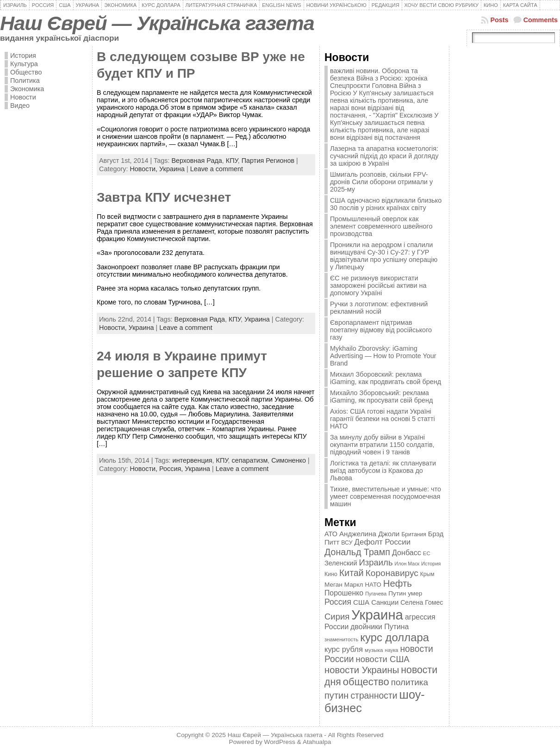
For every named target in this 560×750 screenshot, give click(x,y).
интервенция (193, 460)
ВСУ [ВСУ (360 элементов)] (347, 543)
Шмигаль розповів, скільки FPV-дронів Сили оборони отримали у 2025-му (381, 182)
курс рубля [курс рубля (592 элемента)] (344, 649)
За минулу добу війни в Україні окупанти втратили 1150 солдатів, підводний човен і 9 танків (382, 445)
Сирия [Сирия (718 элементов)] (337, 617)
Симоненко (289, 460)
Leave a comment (217, 169)
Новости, (144, 169)
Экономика (27, 89)
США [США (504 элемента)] (361, 602)
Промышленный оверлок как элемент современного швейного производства (381, 226)
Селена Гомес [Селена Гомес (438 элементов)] (422, 602)
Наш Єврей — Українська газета (157, 23)
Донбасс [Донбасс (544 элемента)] (407, 552)
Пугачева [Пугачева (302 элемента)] (376, 594)
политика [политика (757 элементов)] (410, 682)
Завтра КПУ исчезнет (164, 197)
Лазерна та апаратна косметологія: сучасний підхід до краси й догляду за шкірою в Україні (384, 156)
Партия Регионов (268, 161)
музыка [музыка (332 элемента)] (374, 650)
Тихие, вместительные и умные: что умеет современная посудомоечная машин (386, 496)
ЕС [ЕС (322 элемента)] (427, 553)
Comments (541, 20)
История (23, 56)
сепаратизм (250, 460)
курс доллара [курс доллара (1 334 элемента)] (395, 637)
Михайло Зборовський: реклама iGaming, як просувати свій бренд (381, 397)
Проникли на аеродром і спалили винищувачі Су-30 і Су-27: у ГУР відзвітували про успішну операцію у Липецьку (384, 256)
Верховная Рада (196, 161)
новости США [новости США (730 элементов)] (383, 659)
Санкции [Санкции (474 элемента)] (385, 602)
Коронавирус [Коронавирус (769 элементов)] (392, 573)
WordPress (280, 742)
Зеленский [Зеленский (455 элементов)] (341, 563)
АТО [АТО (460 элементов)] (331, 534)
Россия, (172, 469)
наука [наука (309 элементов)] (392, 650)
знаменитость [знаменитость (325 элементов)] (341, 639)
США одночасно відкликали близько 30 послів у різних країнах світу (386, 204)
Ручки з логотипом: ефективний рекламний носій (379, 308)
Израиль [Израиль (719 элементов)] (376, 562)
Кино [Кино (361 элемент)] (331, 574)
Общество (26, 72)
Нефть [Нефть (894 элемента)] (398, 583)
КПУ (232, 161)
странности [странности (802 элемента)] (374, 696)
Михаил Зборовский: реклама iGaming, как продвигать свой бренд (386, 378)
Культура (24, 64)
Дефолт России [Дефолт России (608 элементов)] (383, 542)
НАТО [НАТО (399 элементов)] (373, 585)
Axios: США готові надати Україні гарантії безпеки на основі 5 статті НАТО (383, 419)
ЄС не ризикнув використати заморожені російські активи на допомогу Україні (378, 285)
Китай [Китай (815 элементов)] (352, 573)
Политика (25, 81)
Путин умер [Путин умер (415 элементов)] (405, 593)
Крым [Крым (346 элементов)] (427, 574)
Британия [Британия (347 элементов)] (414, 534)
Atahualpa (317, 742)
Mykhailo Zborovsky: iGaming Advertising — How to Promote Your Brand (383, 356)
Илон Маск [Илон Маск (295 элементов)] (407, 564)
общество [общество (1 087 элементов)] (366, 682)
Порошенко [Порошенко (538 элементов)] (344, 593)
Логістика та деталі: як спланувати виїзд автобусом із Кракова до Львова (383, 471)
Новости (23, 97)
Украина (172, 169)
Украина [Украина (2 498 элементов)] (377, 615)
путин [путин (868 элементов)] (336, 695)
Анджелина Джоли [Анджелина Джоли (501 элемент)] (369, 534)
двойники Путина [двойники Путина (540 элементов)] (380, 627)
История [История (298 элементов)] (431, 564)
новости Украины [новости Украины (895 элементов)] (362, 670)
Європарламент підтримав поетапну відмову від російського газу (381, 330)
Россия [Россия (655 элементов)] (338, 602)
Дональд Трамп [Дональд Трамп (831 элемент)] (357, 552)
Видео (20, 105)
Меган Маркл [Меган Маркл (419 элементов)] (344, 585)
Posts (499, 20)
